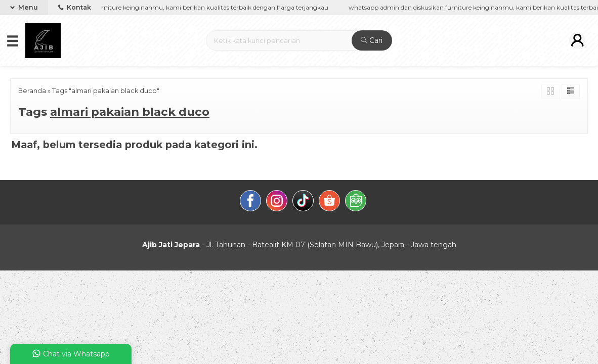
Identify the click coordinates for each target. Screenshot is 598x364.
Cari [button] (372, 40)
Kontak (75, 7)
